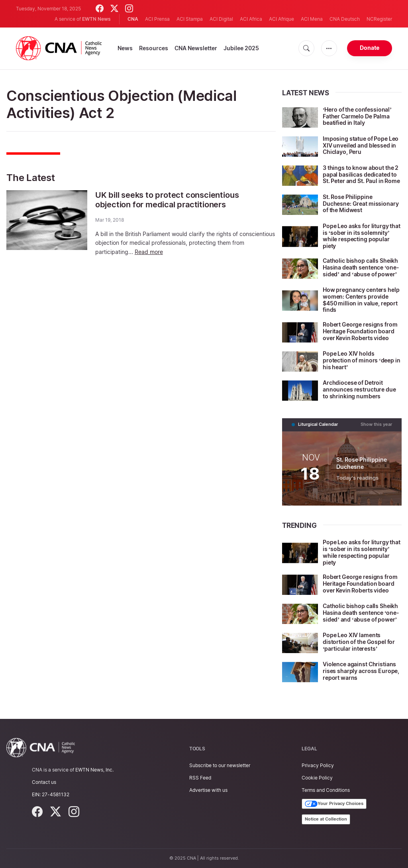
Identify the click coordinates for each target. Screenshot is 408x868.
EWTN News (96, 19)
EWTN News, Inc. (94, 769)
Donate (370, 48)
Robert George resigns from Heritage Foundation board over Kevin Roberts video (360, 331)
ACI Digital (221, 19)
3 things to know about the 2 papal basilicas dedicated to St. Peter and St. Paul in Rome (361, 174)
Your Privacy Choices (334, 804)
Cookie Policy (317, 778)
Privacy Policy (318, 765)
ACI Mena (312, 19)
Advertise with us (208, 790)
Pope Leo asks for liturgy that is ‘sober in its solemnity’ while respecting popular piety (362, 236)
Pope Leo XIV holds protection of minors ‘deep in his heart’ (362, 360)
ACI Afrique (281, 19)
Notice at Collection (326, 819)
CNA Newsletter (196, 48)
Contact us (44, 782)
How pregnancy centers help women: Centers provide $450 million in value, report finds (361, 300)
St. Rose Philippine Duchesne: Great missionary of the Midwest (361, 204)
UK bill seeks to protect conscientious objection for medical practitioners (167, 200)
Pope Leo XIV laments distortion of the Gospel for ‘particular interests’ (359, 642)
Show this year (376, 424)
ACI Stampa (190, 19)
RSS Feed (200, 778)
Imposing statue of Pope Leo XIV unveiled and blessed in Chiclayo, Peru (361, 145)
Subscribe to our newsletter (220, 765)
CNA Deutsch (345, 19)
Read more (149, 251)
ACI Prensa (157, 19)
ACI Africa (251, 19)
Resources (154, 48)
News (125, 48)
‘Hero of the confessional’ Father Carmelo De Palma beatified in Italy (357, 116)
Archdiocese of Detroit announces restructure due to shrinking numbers (359, 389)
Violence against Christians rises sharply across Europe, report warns (361, 671)
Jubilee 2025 (241, 48)
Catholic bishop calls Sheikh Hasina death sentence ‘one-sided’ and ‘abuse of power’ (361, 267)
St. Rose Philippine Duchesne (362, 463)
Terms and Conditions (326, 790)
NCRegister (379, 19)
